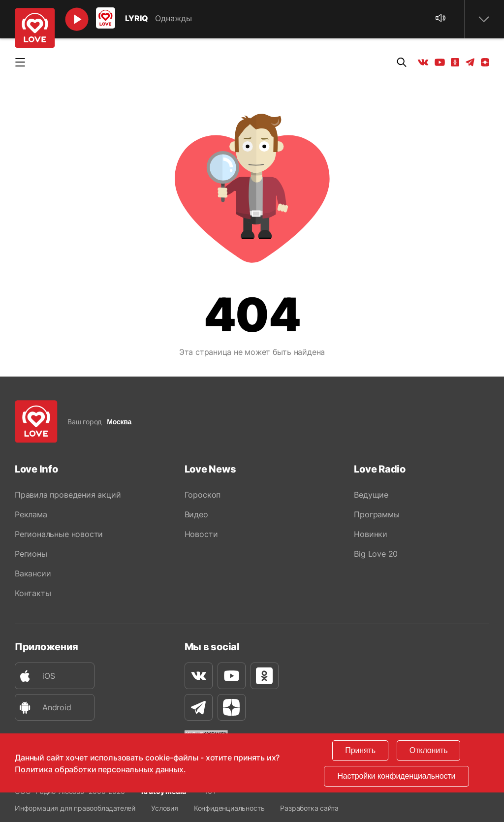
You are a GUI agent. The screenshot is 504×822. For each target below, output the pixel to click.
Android (43, 708)
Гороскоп (203, 495)
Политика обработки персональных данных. (100, 769)
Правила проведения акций (68, 495)
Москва (119, 422)
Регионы (31, 554)
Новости (201, 534)
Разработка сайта (309, 808)
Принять (360, 750)
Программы (377, 514)
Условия (165, 808)
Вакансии (33, 573)
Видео (196, 514)
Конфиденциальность (229, 808)
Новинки (371, 534)
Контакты (33, 593)
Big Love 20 (376, 554)
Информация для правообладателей (75, 808)
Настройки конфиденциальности (396, 776)
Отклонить (429, 750)
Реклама (31, 514)
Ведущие (371, 495)
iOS (35, 676)
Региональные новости (59, 534)
